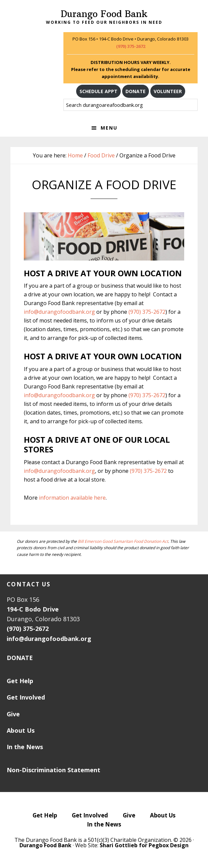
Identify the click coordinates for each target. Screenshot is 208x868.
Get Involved (26, 697)
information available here (72, 498)
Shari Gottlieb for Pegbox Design (144, 845)
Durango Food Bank (104, 14)
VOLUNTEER (168, 91)
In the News (25, 747)
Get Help (20, 681)
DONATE (136, 91)
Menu (109, 128)
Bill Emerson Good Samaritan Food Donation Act (123, 541)
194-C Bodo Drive (33, 609)
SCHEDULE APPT (98, 91)
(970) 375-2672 (131, 46)
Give (13, 714)
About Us (21, 730)
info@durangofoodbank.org (59, 312)
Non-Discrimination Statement (54, 770)
